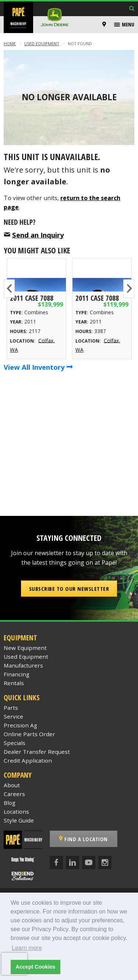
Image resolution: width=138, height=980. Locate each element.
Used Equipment (42, 44)
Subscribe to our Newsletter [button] (69, 589)
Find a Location (84, 839)
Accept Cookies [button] (35, 967)
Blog (10, 803)
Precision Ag (20, 725)
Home (10, 44)
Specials (15, 743)
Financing (17, 674)
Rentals (14, 683)
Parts (11, 708)
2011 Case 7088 (32, 298)
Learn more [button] (27, 948)
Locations (16, 811)
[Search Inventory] (132, 9)
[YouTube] (89, 863)
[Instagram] (105, 863)
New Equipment (25, 648)
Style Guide (19, 820)
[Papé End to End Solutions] (23, 876)
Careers (14, 794)
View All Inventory (38, 367)
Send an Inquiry (38, 235)
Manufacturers (23, 665)
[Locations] (104, 25)
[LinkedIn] (72, 863)
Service (13, 716)
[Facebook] (56, 863)
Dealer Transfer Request (37, 752)
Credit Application (28, 760)
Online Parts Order (29, 734)
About (12, 785)
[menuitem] (105, 25)
